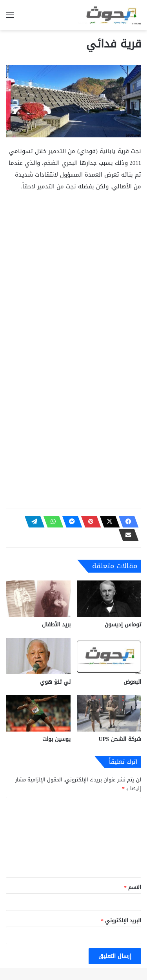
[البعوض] (109, 656)
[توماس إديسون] (109, 599)
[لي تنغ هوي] (38, 656)
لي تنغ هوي (55, 682)
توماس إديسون (123, 625)
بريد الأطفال (56, 625)
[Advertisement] (73, 276)
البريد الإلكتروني (121, 921)
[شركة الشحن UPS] (109, 713)
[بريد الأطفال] (38, 599)
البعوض (132, 682)
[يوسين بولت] (38, 713)
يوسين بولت (56, 739)
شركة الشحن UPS (120, 739)
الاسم (133, 887)
